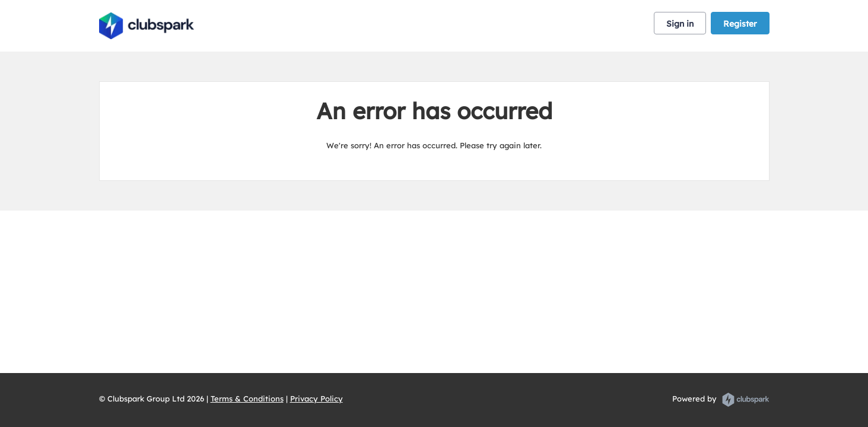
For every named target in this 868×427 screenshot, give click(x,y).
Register (740, 24)
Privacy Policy (317, 399)
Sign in (680, 24)
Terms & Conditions (247, 399)
